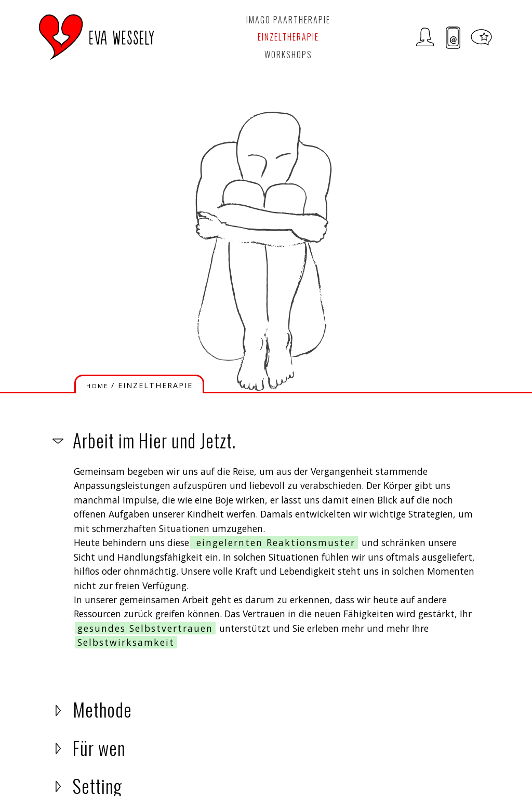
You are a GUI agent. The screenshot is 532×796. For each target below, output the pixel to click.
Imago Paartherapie (288, 20)
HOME (97, 386)
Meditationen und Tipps (481, 38)
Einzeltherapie (288, 37)
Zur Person (425, 38)
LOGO (96, 37)
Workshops (288, 55)
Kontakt (453, 38)
